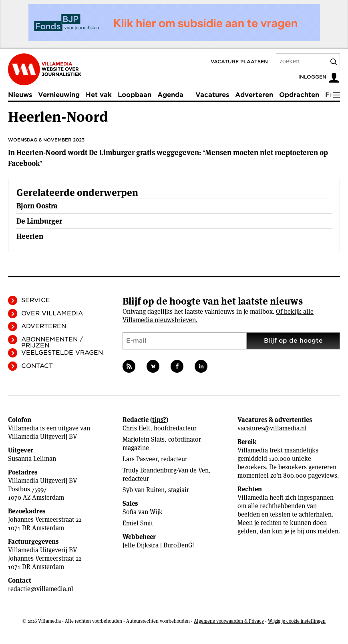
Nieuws (20, 95)
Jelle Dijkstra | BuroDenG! (158, 545)
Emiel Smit (138, 523)
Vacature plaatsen (239, 62)
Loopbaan (135, 95)
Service (36, 300)
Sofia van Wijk (143, 512)
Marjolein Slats (144, 439)
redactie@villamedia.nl (41, 589)
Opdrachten (299, 95)
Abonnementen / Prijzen (52, 342)
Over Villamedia (52, 313)
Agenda (170, 95)
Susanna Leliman (32, 459)
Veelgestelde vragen (62, 353)
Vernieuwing (59, 95)
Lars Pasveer (140, 459)
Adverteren (254, 95)
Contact (37, 366)
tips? (159, 420)
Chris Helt (136, 428)
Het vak (99, 95)
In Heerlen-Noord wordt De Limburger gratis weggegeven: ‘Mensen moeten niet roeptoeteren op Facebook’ (168, 158)
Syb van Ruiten (144, 490)
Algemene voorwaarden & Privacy (229, 621)
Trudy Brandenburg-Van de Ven (166, 470)
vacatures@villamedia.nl (272, 428)
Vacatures (212, 95)
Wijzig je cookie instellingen (297, 621)
